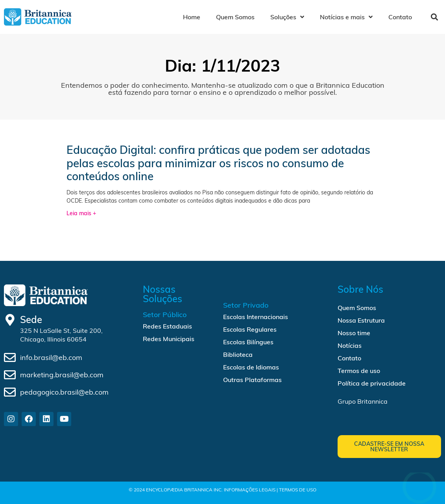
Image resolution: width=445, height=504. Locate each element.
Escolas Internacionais (256, 317)
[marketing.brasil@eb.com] (10, 375)
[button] (434, 17)
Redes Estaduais (167, 326)
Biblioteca (238, 354)
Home (192, 17)
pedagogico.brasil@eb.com (64, 392)
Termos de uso (359, 371)
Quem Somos (235, 17)
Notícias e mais (346, 17)
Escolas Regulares (250, 329)
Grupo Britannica (363, 401)
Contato (400, 17)
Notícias (350, 345)
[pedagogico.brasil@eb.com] (10, 392)
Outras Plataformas (252, 380)
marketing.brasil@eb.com (62, 375)
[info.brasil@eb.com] (10, 358)
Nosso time (354, 333)
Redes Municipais (169, 339)
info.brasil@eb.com (51, 357)
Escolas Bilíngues (248, 342)
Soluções (287, 17)
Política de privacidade (372, 383)
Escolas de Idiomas (251, 367)
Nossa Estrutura (361, 320)
